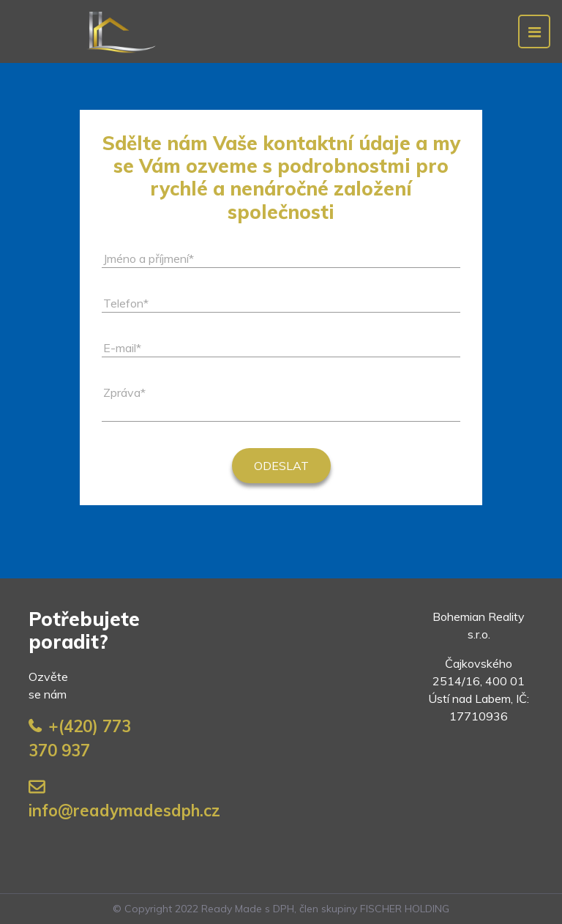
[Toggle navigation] (534, 31)
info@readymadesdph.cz (124, 811)
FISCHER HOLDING (405, 909)
